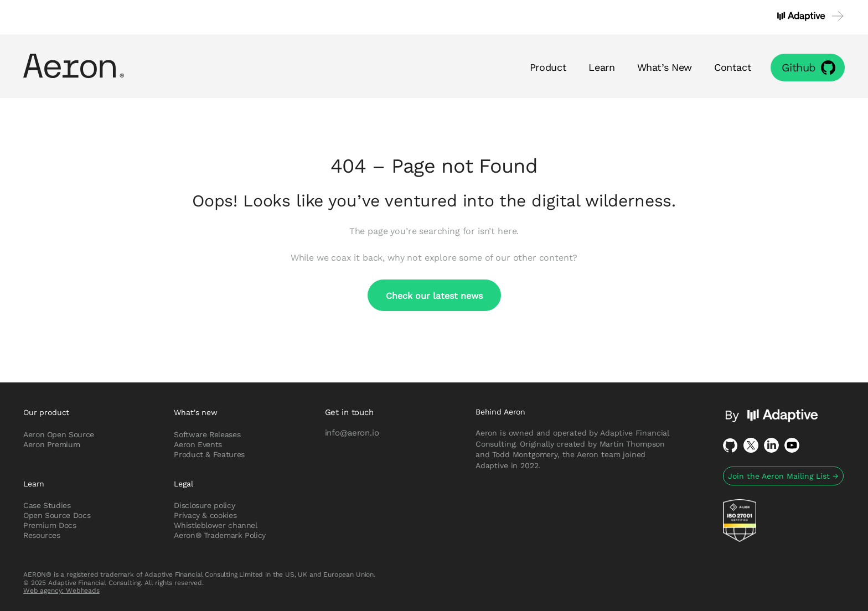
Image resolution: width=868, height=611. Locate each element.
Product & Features (209, 454)
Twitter (751, 445)
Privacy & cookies (205, 515)
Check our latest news (434, 295)
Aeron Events (198, 444)
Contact (733, 67)
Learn (601, 67)
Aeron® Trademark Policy (220, 535)
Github (799, 67)
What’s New (665, 67)
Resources (42, 535)
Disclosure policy (204, 505)
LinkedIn (771, 445)
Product (548, 67)
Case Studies (47, 505)
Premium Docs (50, 525)
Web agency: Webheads (61, 590)
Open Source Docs (57, 515)
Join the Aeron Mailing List (783, 476)
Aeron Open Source (59, 434)
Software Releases (207, 434)
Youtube (792, 445)
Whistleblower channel (215, 525)
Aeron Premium (51, 444)
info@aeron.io (352, 432)
